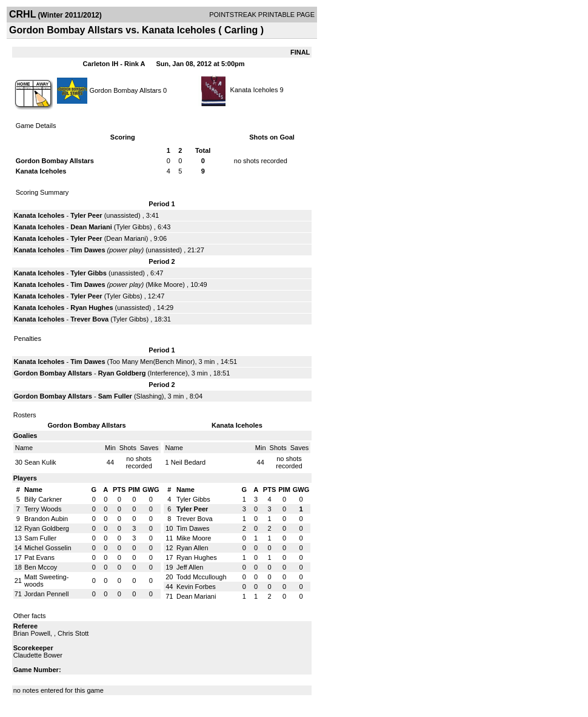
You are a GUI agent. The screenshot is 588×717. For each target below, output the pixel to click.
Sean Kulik (40, 462)
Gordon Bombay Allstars (125, 90)
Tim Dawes (88, 250)
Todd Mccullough (202, 577)
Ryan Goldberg (122, 373)
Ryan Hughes (92, 308)
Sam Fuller (115, 396)
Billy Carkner (43, 499)
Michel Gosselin (48, 548)
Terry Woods (43, 509)
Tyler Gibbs (133, 227)
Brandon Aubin (46, 519)
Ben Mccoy (41, 567)
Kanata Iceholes (254, 90)
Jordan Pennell (46, 594)
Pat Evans (39, 557)
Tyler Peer (86, 215)
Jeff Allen (190, 567)
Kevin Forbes (196, 587)
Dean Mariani (91, 227)
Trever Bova (89, 319)
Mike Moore (165, 284)
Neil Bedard (188, 462)
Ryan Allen (192, 548)
